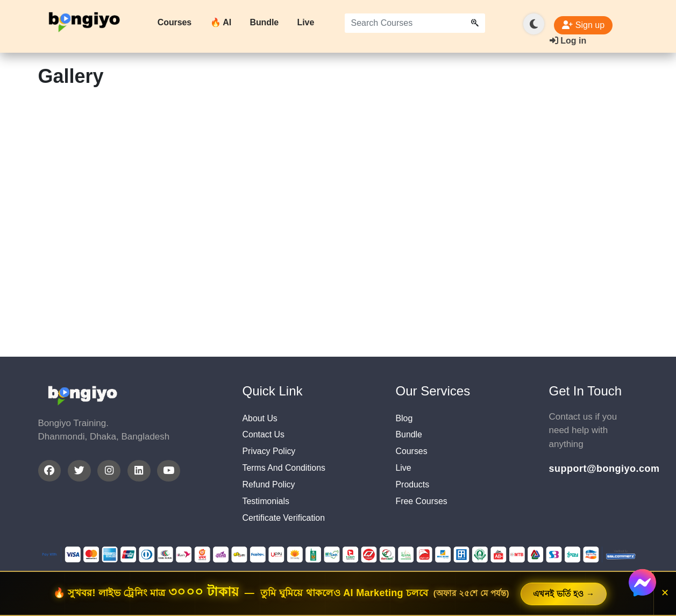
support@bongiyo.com (594, 469)
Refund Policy (271, 491)
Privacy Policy (271, 455)
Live (306, 22)
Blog (405, 419)
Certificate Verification (287, 527)
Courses (175, 22)
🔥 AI (221, 22)
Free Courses (424, 509)
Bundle (264, 22)
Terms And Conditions (287, 473)
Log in (568, 41)
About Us (261, 419)
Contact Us (265, 437)
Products (414, 491)
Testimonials (268, 509)
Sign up (583, 25)
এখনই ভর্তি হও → (564, 594)
